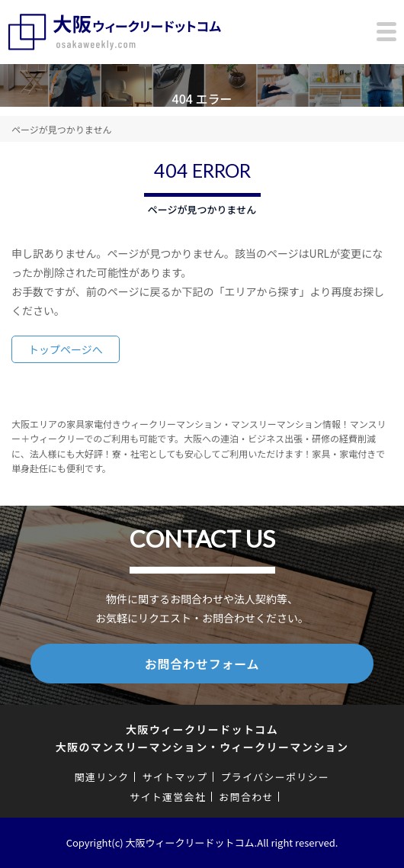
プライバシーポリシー (275, 777)
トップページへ (66, 349)
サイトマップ (175, 777)
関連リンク (102, 777)
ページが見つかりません (61, 129)
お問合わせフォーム (202, 664)
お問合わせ (246, 797)
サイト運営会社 (168, 797)
